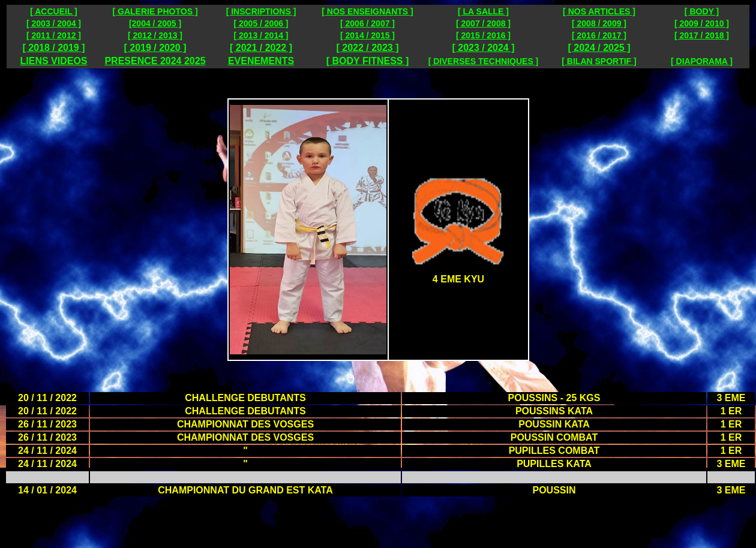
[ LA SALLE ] (483, 11)
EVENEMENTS (261, 61)
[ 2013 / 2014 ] (261, 35)
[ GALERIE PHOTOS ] (155, 11)
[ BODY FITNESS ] (368, 61)
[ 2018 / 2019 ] (53, 48)
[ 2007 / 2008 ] (483, 23)
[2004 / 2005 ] (155, 23)
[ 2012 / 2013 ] (155, 35)
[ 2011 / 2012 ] (54, 35)
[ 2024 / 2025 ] (599, 48)
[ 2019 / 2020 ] (155, 48)
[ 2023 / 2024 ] (483, 48)
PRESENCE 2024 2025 (155, 61)
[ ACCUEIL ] (54, 11)
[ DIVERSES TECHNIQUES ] (484, 61)
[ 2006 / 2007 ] (367, 23)
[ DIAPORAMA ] (702, 61)
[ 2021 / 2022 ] (261, 48)
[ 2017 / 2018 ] (702, 35)
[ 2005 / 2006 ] (261, 23)
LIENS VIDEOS (53, 61)
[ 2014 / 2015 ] (367, 35)
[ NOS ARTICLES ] (599, 11)
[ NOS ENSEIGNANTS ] (367, 11)
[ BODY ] (702, 11)
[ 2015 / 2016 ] (483, 35)
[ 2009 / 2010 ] (702, 23)
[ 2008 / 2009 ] (599, 23)
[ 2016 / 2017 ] (599, 35)
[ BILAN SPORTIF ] (599, 61)
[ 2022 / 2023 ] (367, 48)
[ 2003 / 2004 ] (54, 23)
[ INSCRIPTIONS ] (261, 11)
